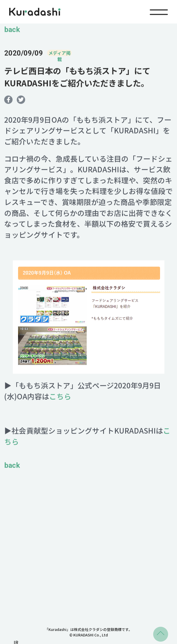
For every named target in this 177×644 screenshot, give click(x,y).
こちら (60, 398)
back (12, 31)
